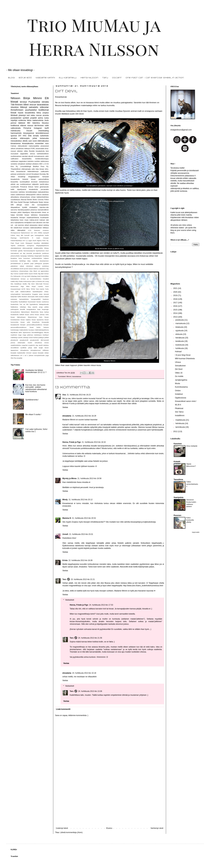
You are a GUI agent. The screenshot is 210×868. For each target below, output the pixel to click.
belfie (19, 297)
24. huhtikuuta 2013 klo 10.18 (84, 673)
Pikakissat (179, 408)
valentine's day (44, 269)
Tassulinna (178, 480)
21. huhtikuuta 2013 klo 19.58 (89, 478)
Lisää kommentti (63, 709)
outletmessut (20, 195)
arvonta (46, 115)
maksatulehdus (43, 192)
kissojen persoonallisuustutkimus (31, 325)
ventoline (14, 164)
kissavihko (14, 182)
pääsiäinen (14, 266)
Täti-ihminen (17, 105)
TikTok (33, 289)
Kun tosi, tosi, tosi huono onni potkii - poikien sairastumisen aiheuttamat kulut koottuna (36, 388)
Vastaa (65, 407)
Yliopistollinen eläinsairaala (21, 169)
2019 (176, 295)
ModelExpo (18, 284)
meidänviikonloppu (42, 159)
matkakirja (14, 337)
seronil (29, 174)
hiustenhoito (15, 304)
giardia (20, 251)
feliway (46, 248)
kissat (14, 102)
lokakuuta (180, 327)
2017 (176, 303)
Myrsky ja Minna (69, 478)
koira (20, 258)
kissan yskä (25, 322)
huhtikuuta (180, 348)
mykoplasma (19, 223)
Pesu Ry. (45, 166)
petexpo (14, 174)
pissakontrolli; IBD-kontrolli (39, 340)
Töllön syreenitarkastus (192, 484)
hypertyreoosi (40, 251)
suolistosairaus (25, 184)
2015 (176, 310)
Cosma (16, 274)
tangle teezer (44, 348)
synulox (26, 269)
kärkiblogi (22, 261)
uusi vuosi (33, 141)
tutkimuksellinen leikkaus (39, 228)
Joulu (46, 120)
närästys (26, 337)
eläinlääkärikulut (16, 248)
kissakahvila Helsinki (19, 179)
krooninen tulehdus (18, 192)
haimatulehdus (24, 299)
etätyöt (46, 297)
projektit (33, 118)
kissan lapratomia (38, 320)
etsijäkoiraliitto (38, 248)
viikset (13, 148)
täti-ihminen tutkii (42, 126)
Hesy (18, 235)
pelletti (47, 337)
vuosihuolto (15, 187)
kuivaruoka (44, 138)
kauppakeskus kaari (33, 309)
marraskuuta (181, 323)
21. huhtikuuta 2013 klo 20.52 (84, 518)
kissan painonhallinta (40, 179)
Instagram (38, 128)
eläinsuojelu (25, 138)
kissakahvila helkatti (17, 315)
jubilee (47, 307)
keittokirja (31, 256)
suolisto (37, 161)
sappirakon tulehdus (26, 161)
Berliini (30, 200)
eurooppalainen (43, 205)
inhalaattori (33, 207)
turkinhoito (45, 136)
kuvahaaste (45, 217)
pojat (32, 263)
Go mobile (179, 376)
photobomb (14, 340)
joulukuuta (180, 320)
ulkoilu (25, 141)
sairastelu (33, 107)
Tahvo (28, 289)
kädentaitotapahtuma (42, 330)
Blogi (11, 78)
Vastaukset (70, 600)
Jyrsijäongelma (181, 380)
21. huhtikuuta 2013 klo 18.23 (79, 395)
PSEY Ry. (45, 241)
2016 (176, 306)
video (13, 230)
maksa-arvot (34, 220)
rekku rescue (36, 115)
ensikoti (41, 297)
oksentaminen (44, 261)
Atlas (31, 271)
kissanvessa (16, 143)
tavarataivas (77, 376)
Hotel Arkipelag (32, 276)
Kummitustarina (181, 387)
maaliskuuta (181, 420)
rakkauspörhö (31, 195)
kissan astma (29, 315)
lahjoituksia (15, 220)
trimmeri (29, 353)
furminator (14, 251)
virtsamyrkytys (24, 271)
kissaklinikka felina (33, 113)
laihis (20, 332)
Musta (178, 383)
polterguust (38, 263)
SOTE (23, 289)
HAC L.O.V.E (44, 164)
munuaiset (14, 154)
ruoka (46, 118)
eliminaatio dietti (33, 297)
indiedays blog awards (29, 307)
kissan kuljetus (26, 320)
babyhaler (14, 297)
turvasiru (26, 228)
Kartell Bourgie (24, 202)
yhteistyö (22, 115)
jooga (41, 307)
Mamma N (67, 518)
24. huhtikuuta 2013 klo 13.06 (90, 691)
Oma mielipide (192, 446)
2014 (176, 313)
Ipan (32, 235)
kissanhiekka (27, 159)
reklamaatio (21, 343)
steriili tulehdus (44, 345)
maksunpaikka (34, 146)
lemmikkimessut (42, 133)
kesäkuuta (180, 341)
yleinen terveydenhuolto (37, 355)
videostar (44, 107)
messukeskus (16, 141)
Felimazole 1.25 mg (20, 276)
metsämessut (44, 182)
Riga (22, 286)
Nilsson (15, 98)
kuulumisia (14, 261)
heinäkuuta (180, 338)
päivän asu (15, 184)
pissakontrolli (24, 340)
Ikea (16, 202)
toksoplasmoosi (36, 350)
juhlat (35, 138)
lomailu (36, 136)
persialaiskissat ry (17, 263)
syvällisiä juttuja (26, 348)
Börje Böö (25, 78)
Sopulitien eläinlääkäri (41, 243)
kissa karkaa (44, 312)
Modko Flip (26, 284)
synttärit (26, 118)
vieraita (45, 102)
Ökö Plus (14, 358)
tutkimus (36, 269)
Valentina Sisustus (40, 123)
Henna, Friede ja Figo (72, 442)
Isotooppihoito (39, 235)
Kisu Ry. (14, 166)
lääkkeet (22, 123)
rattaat (22, 266)
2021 (176, 288)
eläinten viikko (23, 151)
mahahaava (38, 335)
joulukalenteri (16, 118)
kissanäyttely (44, 215)
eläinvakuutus (43, 141)
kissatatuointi (15, 325)
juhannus (34, 210)
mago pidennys (28, 335)
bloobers (24, 297)
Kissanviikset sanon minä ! (186, 401)
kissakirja (46, 256)
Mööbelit (14, 115)
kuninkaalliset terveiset (29, 182)
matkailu (35, 261)
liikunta (46, 332)
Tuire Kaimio (40, 289)
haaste (21, 113)
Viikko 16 (179, 373)
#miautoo (46, 230)
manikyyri (46, 335)
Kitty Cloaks (19, 281)
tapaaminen (14, 350)
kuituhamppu (15, 330)
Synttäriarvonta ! (32, 400)
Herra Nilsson (89, 78)
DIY (20, 136)
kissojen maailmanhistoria (29, 217)
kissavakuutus (28, 143)
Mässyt (24, 107)
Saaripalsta (178, 497)
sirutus (47, 343)
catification (15, 159)
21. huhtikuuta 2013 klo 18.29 (84, 416)
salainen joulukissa (42, 266)
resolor (30, 343)
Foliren (13, 235)
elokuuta (179, 334)
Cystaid (21, 274)
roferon (39, 195)
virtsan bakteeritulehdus (40, 197)
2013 (176, 317)
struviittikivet (15, 348)
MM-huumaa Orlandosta (185, 359)
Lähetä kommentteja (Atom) (71, 832)
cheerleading (43, 131)
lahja (29, 261)
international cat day (18, 253)
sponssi (14, 136)
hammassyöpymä (29, 251)
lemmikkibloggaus (37, 332)
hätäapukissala (44, 304)
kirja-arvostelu (36, 212)
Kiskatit (177, 462)
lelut (47, 151)
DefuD (26, 274)
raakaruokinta (38, 120)
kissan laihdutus (31, 215)
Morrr (33, 284)
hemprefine (14, 302)
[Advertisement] (110, 804)
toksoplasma (24, 350)
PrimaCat (27, 128)
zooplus (46, 113)
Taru (105, 78)
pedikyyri (41, 337)
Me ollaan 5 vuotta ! (33, 414)
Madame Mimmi (45, 78)
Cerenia (41, 200)
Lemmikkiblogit (25, 166)
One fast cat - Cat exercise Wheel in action (155, 78)
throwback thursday (39, 174)
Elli (47, 98)
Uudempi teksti (62, 828)
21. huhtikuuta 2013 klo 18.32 (94, 442)
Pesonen (177, 515)
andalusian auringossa (26, 246)
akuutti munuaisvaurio (36, 156)
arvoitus (14, 138)
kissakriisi (14, 258)
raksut (40, 225)
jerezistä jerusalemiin (34, 253)
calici (47, 156)
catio (33, 169)
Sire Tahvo (179, 412)
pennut (13, 123)
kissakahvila (40, 151)
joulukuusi (45, 253)
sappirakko (24, 154)
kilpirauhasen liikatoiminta (30, 312)
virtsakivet (21, 164)
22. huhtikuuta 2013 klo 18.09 (80, 560)
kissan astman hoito (42, 315)
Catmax (13, 146)
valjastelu (35, 184)
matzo (13, 195)
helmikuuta (180, 423)
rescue (33, 105)
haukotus (46, 299)
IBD (29, 123)
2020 (176, 292)
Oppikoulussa (181, 398)
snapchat (25, 345)
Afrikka (40, 233)
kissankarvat (21, 171)
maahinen (14, 335)
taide (35, 348)
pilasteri (27, 263)
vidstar (47, 353)
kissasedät (45, 322)
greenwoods (44, 187)
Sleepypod (29, 243)
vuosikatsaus (15, 200)
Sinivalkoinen (180, 366)
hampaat (45, 177)
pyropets (46, 263)
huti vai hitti (24, 304)
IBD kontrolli (25, 235)
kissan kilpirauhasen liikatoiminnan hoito (26, 317)
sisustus (15, 107)
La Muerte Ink (40, 281)
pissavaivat (45, 146)
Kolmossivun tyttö (29, 281)
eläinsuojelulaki (27, 248)
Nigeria (39, 241)
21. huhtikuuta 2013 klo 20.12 (81, 500)
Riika (28, 286)
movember (39, 143)
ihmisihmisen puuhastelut (24, 110)
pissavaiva (33, 225)
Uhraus (178, 362)
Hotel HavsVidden (43, 276)
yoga (47, 355)
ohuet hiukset (33, 337)
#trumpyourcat (15, 233)
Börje (27, 98)
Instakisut (179, 394)
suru (47, 143)
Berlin (35, 200)
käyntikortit (14, 332)
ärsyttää (20, 358)
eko (33, 205)
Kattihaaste (34, 202)
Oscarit (117, 78)
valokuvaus (45, 161)
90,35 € (178, 405)
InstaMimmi (180, 416)
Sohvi (36, 187)
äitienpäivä (21, 230)
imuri (47, 251)
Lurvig (47, 281)
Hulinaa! (178, 352)
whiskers (35, 164)
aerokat (25, 156)
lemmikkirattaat (31, 192)
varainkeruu (14, 271)
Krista (65, 560)
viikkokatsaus (15, 355)
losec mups (24, 220)
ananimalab (40, 148)
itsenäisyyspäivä (24, 210)
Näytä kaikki (196, 532)
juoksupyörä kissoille (18, 309)
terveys (23, 102)
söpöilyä (14, 120)
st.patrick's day (33, 345)
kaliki (12, 189)
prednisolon (21, 174)
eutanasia (14, 299)
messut (30, 126)
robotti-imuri (18, 228)
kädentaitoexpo (33, 171)
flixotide (32, 151)
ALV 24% (34, 233)
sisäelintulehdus (16, 345)
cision (27, 205)
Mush (34, 241)
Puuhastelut (34, 102)
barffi (47, 128)
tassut (31, 269)
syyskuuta (180, 331)
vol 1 (22, 355)
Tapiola (13, 246)
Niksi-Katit (39, 284)
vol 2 (26, 355)
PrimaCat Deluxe (27, 187)
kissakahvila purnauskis (39, 189)
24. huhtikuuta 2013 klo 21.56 (90, 638)
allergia (19, 205)
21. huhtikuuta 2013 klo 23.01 (81, 534)
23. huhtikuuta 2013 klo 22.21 (83, 579)
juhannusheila (15, 256)
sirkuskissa (38, 343)
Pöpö (12, 243)
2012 (176, 431)
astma (40, 118)
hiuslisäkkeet (23, 302)
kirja (37, 169)
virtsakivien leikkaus (23, 148)
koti (28, 115)
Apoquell (46, 233)
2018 (176, 299)
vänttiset (29, 164)
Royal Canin (20, 243)
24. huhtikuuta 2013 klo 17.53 (101, 605)
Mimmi (69, 376)
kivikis (38, 327)
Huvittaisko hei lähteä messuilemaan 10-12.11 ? (36, 371)
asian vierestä (44, 294)
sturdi (21, 269)
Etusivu (109, 828)
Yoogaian (35, 294)
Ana (64, 395)
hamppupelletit (36, 299)
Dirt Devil (179, 369)
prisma (13, 343)
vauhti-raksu (44, 184)
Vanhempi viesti (157, 828)
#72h (30, 230)
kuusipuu (32, 330)
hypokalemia (34, 304)
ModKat (36, 166)
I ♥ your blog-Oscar (183, 355)
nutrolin (20, 337)
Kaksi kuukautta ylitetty (190, 520)
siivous (32, 154)
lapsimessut (27, 332)
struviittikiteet (15, 269)
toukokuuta (180, 345)
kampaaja (24, 256)
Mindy (65, 500)
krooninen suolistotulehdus (33, 258)
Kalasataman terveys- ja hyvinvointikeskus (26, 279)
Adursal (24, 200)
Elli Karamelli (68, 78)
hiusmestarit (32, 302)
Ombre (178, 391)
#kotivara (37, 230)
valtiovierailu (16, 128)
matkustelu (45, 171)
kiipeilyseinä (22, 189)
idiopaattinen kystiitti (19, 207)
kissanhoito (36, 322)
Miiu (12, 284)
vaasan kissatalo (38, 353)
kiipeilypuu (26, 212)
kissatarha (14, 217)
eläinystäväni (23, 146)
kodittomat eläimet (18, 126)
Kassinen (178, 444)
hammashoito (16, 133)
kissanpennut (29, 133)
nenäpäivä (28, 223)
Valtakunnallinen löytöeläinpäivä (31, 292)
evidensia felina (25, 120)
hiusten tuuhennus (43, 302)
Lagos (30, 241)
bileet (26, 105)
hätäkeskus (14, 307)
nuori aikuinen (37, 223)
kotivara (46, 327)
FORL (33, 148)
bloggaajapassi (34, 177)
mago (20, 335)
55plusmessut (25, 233)
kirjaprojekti (38, 256)
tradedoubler (21, 353)
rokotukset (29, 266)
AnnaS (65, 534)
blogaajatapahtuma (42, 246)
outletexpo (14, 161)
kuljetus (46, 258)
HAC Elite (27, 136)
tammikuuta (180, 427)
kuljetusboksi (24, 330)
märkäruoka (15, 131)
